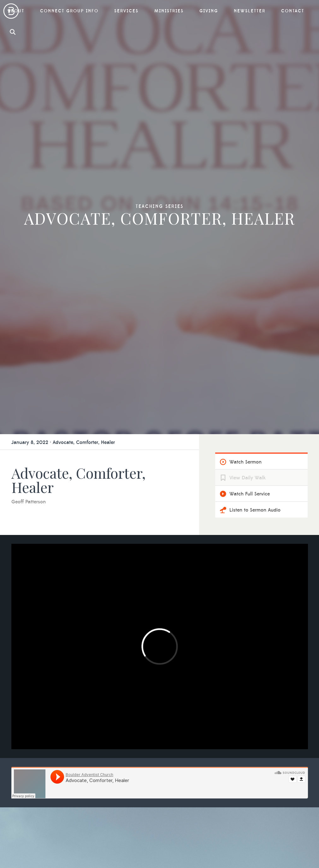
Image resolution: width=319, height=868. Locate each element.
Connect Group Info (69, 11)
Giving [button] (209, 11)
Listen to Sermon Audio (255, 510)
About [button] (16, 11)
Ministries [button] (169, 11)
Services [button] (126, 11)
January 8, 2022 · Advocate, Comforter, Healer (63, 442)
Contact (293, 11)
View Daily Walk (248, 478)
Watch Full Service (250, 494)
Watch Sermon (245, 462)
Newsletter (250, 11)
